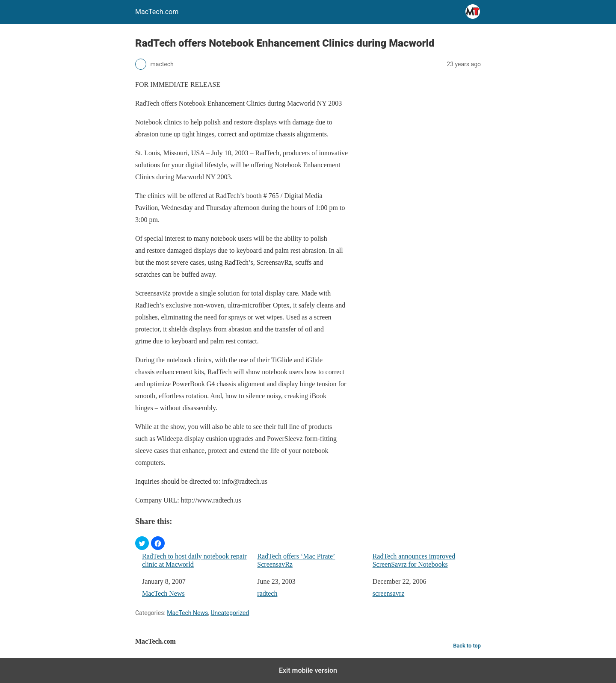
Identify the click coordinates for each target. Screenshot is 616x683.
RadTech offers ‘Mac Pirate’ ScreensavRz (296, 560)
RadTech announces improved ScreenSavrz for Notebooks (414, 560)
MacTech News (163, 593)
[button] (142, 543)
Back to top (467, 646)
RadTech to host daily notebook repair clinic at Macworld (194, 560)
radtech (267, 593)
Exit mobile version (308, 670)
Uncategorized (230, 613)
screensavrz (389, 593)
